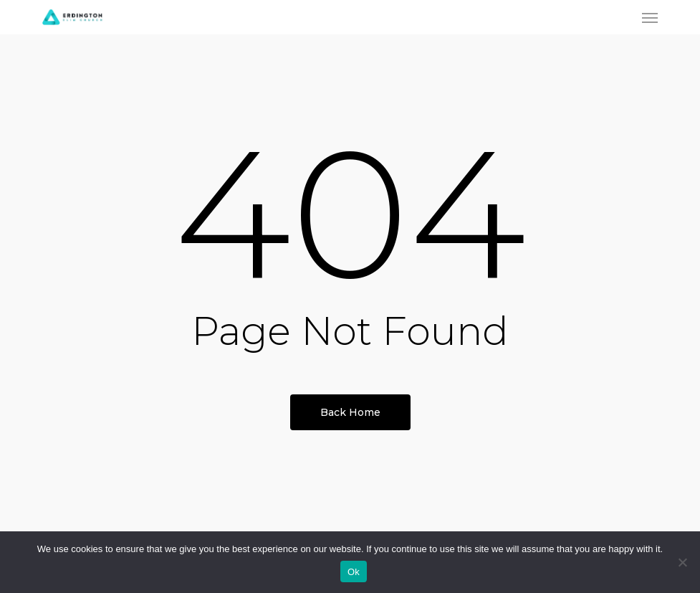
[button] (650, 17)
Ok (354, 572)
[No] (682, 562)
